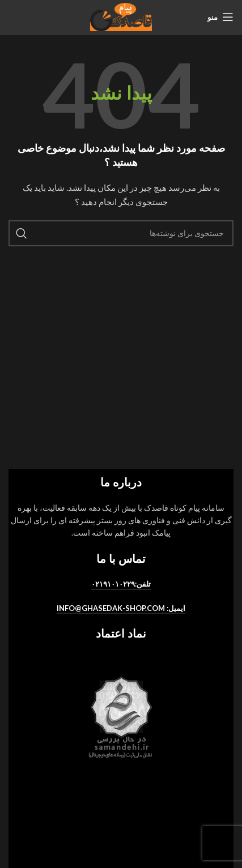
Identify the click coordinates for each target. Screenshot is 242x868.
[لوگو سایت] (121, 16)
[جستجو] (121, 233)
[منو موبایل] (220, 17)
